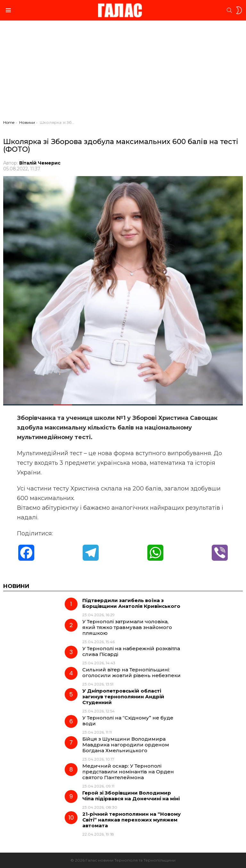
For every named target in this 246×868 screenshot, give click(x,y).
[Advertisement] (123, 72)
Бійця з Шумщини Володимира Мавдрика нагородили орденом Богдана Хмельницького (126, 745)
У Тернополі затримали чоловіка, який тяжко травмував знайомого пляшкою (127, 627)
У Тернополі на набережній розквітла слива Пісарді (131, 651)
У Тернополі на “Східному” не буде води (128, 721)
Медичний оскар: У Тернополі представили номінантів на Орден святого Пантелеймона (128, 772)
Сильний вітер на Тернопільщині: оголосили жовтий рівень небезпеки (131, 672)
